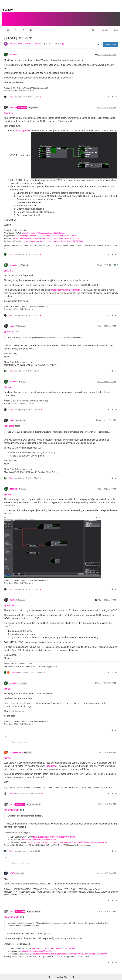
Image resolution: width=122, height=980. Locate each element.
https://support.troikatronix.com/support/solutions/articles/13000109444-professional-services (68, 839)
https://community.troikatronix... (66, 287)
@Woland (23, 262)
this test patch (22, 127)
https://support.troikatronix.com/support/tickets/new (43, 230)
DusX (12, 801)
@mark (22, 379)
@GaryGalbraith (33, 801)
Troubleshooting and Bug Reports (25, 40)
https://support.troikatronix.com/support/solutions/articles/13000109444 (53, 238)
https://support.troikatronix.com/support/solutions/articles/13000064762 (47, 233)
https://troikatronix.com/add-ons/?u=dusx (39, 836)
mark (12, 323)
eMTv (12, 870)
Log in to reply (111, 41)
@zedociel (33, 105)
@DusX (20, 870)
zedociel (14, 51)
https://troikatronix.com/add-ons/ (26, 235)
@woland (9, 267)
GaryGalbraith (16, 749)
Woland (13, 104)
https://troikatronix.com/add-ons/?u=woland (60, 235)
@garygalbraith (12, 807)
